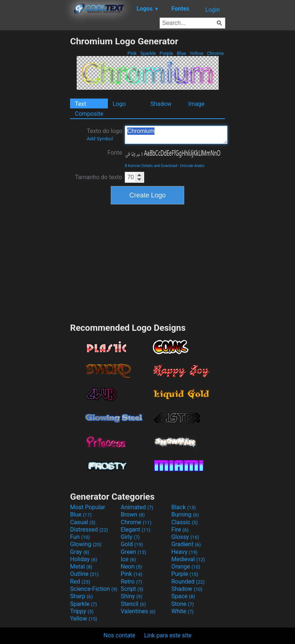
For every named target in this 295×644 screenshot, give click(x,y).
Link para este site (168, 635)
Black (184, 507)
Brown (133, 515)
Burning (185, 515)
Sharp (81, 596)
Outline (84, 574)
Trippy (82, 611)
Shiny (132, 596)
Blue (181, 53)
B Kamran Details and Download (151, 166)
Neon (131, 567)
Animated (137, 507)
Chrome (215, 53)
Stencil (133, 604)
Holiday (84, 559)
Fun (80, 537)
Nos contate (119, 635)
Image (196, 104)
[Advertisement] (35, 146)
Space (183, 596)
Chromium (176, 135)
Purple (167, 53)
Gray (80, 552)
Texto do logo (104, 134)
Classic (185, 522)
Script (132, 589)
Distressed (89, 530)
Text (80, 104)
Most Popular (88, 507)
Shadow (161, 104)
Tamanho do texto (99, 177)
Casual (83, 522)
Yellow (196, 53)
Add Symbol (100, 139)
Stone (183, 604)
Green (134, 552)
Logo (119, 104)
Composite (89, 114)
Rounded (188, 582)
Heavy (184, 552)
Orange (186, 567)
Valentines (138, 611)
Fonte (115, 153)
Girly (130, 537)
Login (213, 10)
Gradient (186, 544)
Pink (132, 53)
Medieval (188, 559)
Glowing (86, 544)
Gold (132, 544)
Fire (180, 530)
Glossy (185, 537)
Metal (81, 567)
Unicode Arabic (192, 166)
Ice (128, 559)
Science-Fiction (94, 589)
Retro (131, 582)
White (183, 611)
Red (80, 582)
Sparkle (148, 53)
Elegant (136, 530)
